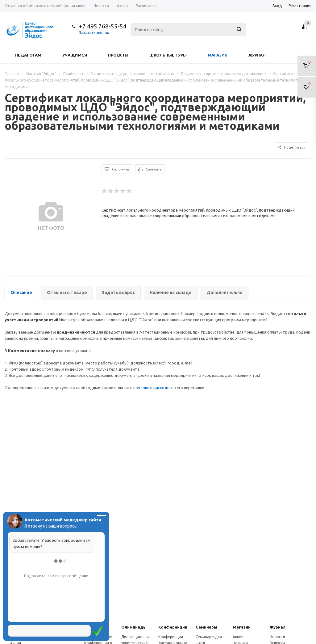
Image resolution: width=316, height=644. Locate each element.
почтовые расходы (152, 388)
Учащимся (75, 55)
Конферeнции (173, 627)
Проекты (118, 55)
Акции (238, 637)
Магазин (218, 55)
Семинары (206, 627)
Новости (277, 637)
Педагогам (28, 55)
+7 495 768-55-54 (103, 26)
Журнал (257, 55)
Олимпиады (134, 627)
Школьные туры (168, 55)
